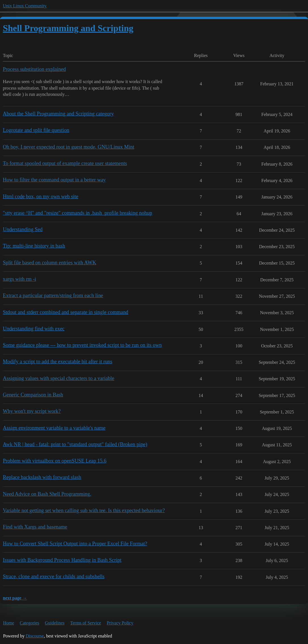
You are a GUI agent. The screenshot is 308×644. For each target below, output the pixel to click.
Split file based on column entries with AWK (49, 263)
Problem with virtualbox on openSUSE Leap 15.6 (55, 461)
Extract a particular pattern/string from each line (53, 295)
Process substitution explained (34, 69)
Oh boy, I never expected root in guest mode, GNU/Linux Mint (69, 147)
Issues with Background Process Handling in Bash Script (62, 560)
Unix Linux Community (25, 6)
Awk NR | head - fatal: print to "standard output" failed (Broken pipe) (75, 444)
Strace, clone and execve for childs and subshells (54, 577)
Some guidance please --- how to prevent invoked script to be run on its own (82, 345)
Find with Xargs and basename (35, 527)
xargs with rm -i (19, 279)
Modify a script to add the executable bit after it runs (58, 362)
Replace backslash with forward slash (42, 477)
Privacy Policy (120, 623)
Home (9, 623)
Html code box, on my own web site (41, 197)
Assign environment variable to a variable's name (54, 428)
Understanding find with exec (34, 329)
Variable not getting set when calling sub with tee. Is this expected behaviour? (84, 510)
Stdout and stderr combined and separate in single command (66, 312)
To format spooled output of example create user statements (65, 163)
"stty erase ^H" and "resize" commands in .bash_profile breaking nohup (77, 213)
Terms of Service (86, 623)
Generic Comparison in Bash (33, 395)
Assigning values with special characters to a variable (59, 378)
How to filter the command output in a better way (54, 180)
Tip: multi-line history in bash (34, 246)
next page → (15, 598)
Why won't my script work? (32, 411)
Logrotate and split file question (36, 130)
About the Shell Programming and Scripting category (58, 114)
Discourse (35, 636)
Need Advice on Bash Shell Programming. (47, 494)
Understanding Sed (23, 229)
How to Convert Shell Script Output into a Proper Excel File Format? (75, 544)
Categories (29, 623)
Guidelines (55, 623)
